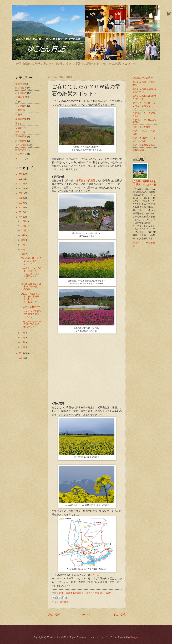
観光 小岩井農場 (141, 127)
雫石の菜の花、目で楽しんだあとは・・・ (31, 261)
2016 (22, 217)
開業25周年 (21, 150)
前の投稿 (119, 615)
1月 (23, 347)
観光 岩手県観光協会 (144, 145)
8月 (23, 240)
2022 (22, 188)
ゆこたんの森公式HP (143, 78)
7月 (23, 245)
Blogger (134, 637)
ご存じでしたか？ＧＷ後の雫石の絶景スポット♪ (31, 324)
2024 (22, 179)
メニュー (20, 158)
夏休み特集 (21, 119)
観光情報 (64, 602)
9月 (23, 235)
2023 (22, 184)
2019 (22, 203)
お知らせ (20, 97)
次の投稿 (54, 615)
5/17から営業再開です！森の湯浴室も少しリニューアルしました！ (31, 298)
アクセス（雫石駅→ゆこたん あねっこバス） (144, 106)
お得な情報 (21, 141)
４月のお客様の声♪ (30, 307)
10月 (24, 230)
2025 (22, 174)
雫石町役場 (138, 150)
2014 (22, 358)
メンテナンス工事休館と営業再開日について (31, 314)
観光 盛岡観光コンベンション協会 (144, 139)
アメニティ (21, 154)
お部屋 (19, 110)
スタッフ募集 (22, 145)
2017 (22, 212)
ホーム (87, 615)
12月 (24, 221)
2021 (22, 193)
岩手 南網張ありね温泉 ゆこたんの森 (146, 183)
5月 (23, 254)
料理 (18, 115)
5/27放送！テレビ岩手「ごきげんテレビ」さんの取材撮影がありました (31, 274)
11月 (24, 226)
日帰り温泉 (21, 136)
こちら (94, 575)
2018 (22, 207)
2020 (22, 198)
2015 (22, 353)
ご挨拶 (19, 128)
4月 (23, 333)
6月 (23, 250)
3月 (23, 338)
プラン (19, 132)
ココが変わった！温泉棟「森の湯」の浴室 (31, 286)
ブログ (19, 84)
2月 (23, 342)
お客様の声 (21, 93)
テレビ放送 (21, 106)
